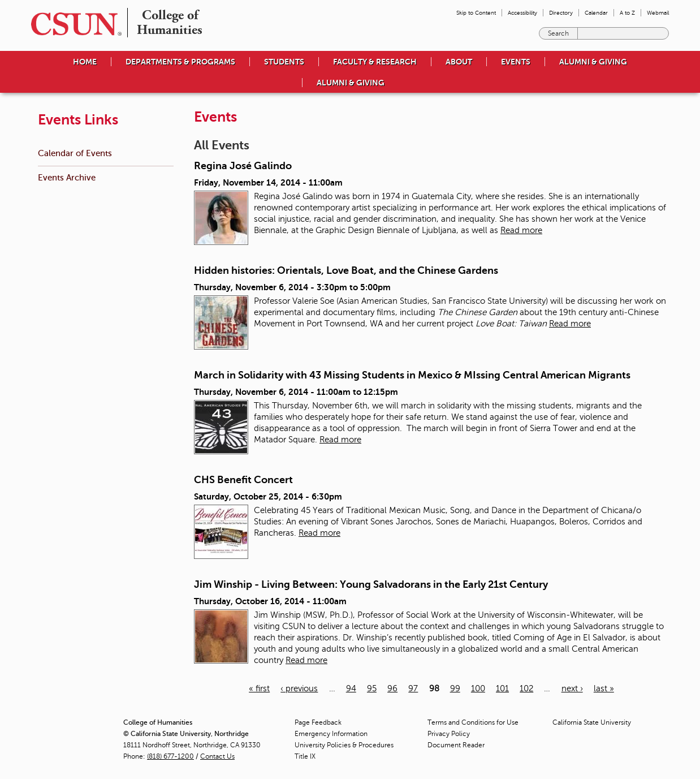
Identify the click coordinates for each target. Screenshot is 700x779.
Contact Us (217, 756)
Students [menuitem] (284, 62)
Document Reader (456, 745)
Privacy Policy (449, 734)
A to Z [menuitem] (627, 13)
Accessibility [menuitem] (522, 13)
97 (413, 688)
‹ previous (299, 688)
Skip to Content (476, 13)
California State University (592, 722)
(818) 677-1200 (170, 756)
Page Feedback (318, 722)
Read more (521, 230)
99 (455, 688)
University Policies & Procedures (344, 745)
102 (526, 688)
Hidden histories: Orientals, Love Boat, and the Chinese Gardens (346, 270)
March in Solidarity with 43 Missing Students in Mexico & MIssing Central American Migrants (412, 375)
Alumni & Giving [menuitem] (593, 62)
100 (478, 688)
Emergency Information (331, 734)
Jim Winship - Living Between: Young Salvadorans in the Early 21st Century (371, 584)
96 (392, 688)
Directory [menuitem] (561, 13)
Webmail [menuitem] (658, 13)
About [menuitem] (459, 62)
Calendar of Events (75, 153)
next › (572, 688)
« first (259, 688)
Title (305, 756)
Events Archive (67, 177)
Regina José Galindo (243, 166)
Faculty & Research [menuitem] (375, 62)
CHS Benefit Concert (243, 480)
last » (604, 688)
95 (372, 688)
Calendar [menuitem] (596, 13)
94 (351, 688)
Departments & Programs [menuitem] (180, 62)
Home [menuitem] (85, 62)
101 (502, 688)
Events (516, 62)
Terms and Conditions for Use (473, 722)
